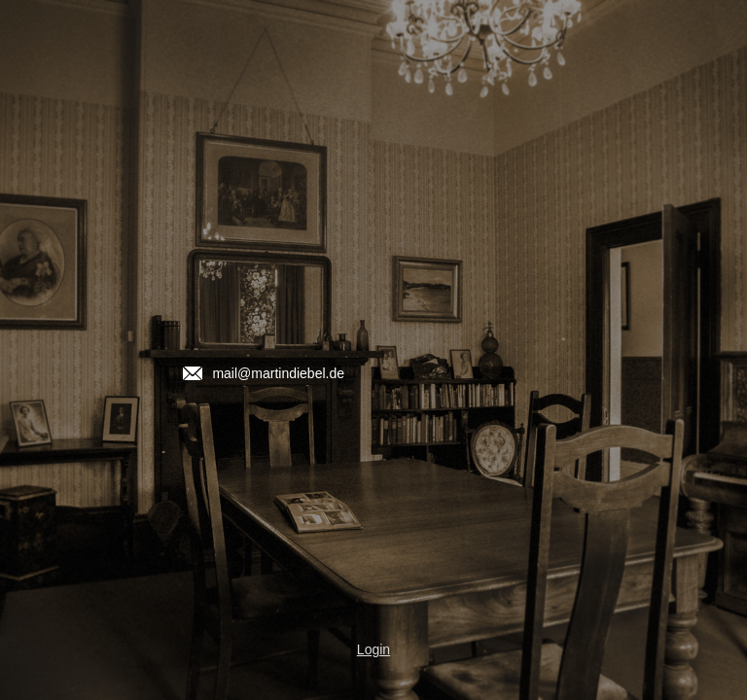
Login (373, 649)
